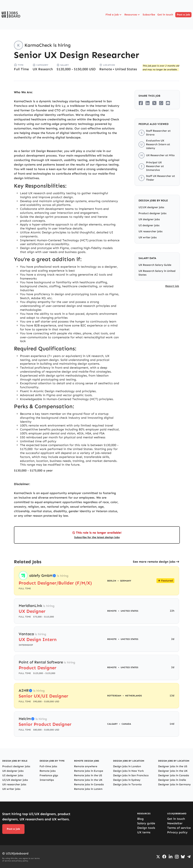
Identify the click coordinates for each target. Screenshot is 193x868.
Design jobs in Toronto (127, 784)
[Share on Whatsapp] (161, 103)
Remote (106, 69)
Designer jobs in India (172, 780)
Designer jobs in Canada (174, 775)
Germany (126, 581)
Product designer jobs (152, 213)
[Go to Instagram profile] (177, 857)
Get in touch (165, 15)
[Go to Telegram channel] (189, 857)
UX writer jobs (148, 237)
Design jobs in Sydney (127, 780)
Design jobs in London (127, 766)
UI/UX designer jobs (151, 207)
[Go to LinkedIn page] (171, 857)
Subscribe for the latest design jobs (97, 537)
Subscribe (149, 15)
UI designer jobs (149, 225)
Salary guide (146, 823)
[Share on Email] (168, 103)
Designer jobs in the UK (173, 771)
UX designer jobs (149, 219)
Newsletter (175, 823)
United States (126, 69)
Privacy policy (177, 832)
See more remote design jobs (154, 562)
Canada (126, 724)
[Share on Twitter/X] (154, 103)
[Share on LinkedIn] (148, 103)
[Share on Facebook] (141, 103)
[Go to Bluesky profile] (183, 857)
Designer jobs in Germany (174, 784)
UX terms (144, 832)
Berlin (112, 581)
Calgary (112, 724)
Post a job (183, 15)
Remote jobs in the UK (88, 780)
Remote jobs (48, 771)
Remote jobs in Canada (89, 784)
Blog (140, 819)
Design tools (146, 828)
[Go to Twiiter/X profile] (158, 857)
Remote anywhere (86, 766)
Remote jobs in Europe (89, 771)
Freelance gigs (49, 775)
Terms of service (179, 828)
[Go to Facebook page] (164, 857)
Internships (47, 780)
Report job (172, 286)
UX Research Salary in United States (157, 273)
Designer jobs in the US (173, 766)
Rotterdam (114, 696)
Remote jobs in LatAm (88, 789)
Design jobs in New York (128, 771)
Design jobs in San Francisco (131, 775)
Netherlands (133, 696)
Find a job (114, 15)
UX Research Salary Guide (155, 265)
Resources (132, 15)
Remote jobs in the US (88, 775)
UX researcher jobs (150, 231)
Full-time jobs (48, 766)
